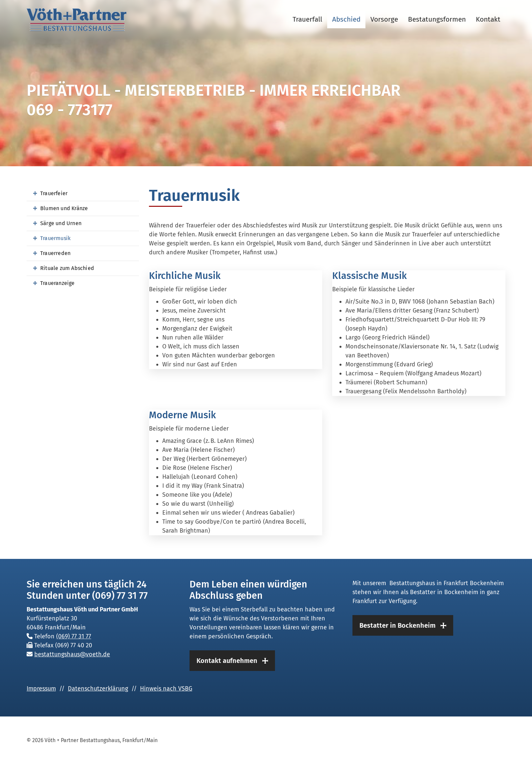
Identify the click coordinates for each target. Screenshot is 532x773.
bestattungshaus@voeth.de (72, 654)
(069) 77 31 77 (74, 636)
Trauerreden (55, 253)
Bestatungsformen (437, 19)
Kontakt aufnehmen (227, 661)
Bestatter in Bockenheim (398, 625)
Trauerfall (307, 19)
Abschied (346, 19)
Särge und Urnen (61, 223)
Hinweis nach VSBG (166, 689)
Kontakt (488, 19)
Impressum (41, 689)
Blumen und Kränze (64, 208)
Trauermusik (55, 238)
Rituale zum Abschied (67, 268)
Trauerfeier (54, 193)
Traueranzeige (58, 283)
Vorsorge (384, 19)
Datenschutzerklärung (98, 689)
